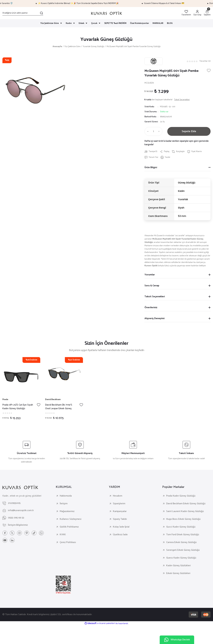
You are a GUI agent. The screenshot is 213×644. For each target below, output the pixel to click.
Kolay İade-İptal (121, 527)
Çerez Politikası (68, 542)
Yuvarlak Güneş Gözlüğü (106, 39)
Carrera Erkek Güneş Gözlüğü (181, 542)
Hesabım (118, 496)
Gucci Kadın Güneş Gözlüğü (181, 527)
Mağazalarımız (67, 511)
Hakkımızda (66, 496)
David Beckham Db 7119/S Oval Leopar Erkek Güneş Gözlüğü (59, 407)
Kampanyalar (120, 511)
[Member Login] (197, 13)
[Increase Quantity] (160, 131)
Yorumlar (150, 275)
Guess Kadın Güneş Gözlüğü (181, 558)
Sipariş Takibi (120, 519)
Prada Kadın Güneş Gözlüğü (181, 496)
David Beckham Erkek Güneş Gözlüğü (186, 504)
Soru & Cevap (152, 286)
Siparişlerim (119, 504)
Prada (5, 400)
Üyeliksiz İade (120, 535)
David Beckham (53, 400)
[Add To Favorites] (209, 70)
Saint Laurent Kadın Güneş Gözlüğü (185, 511)
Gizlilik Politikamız (69, 527)
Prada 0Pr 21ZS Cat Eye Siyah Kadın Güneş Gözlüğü (18, 407)
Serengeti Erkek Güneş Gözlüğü (183, 550)
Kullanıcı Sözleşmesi (71, 519)
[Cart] (207, 13)
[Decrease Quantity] (147, 131)
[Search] (23, 13)
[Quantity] (153, 131)
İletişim (64, 504)
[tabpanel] (21, 390)
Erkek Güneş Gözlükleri (178, 573)
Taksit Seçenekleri (155, 297)
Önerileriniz (151, 307)
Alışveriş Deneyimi (155, 318)
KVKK (63, 535)
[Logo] (106, 13)
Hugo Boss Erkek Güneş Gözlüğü (183, 519)
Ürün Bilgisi (151, 167)
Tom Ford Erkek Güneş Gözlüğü (183, 535)
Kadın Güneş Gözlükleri (178, 566)
